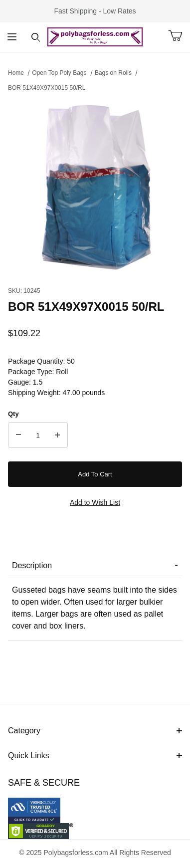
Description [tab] (32, 565)
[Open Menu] (12, 37)
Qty (13, 414)
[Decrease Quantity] (18, 435)
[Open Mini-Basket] (179, 36)
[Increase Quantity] (57, 435)
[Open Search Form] (36, 37)
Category (95, 731)
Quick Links (95, 756)
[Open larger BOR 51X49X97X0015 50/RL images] (95, 186)
